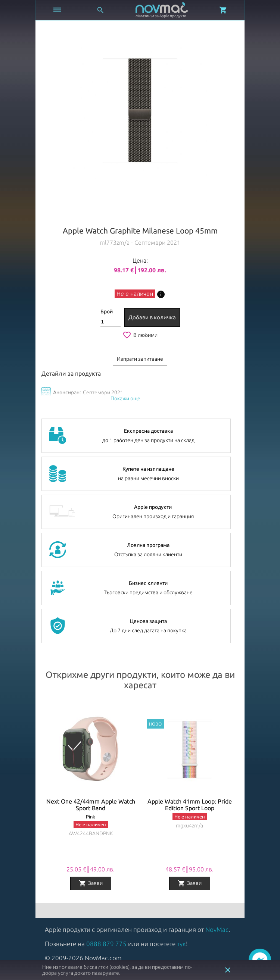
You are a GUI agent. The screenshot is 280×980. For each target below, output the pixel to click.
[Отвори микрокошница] (223, 10)
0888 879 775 (106, 944)
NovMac (217, 929)
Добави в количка (152, 317)
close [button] (228, 970)
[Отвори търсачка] (100, 10)
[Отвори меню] (57, 10)
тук (181, 944)
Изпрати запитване (140, 359)
